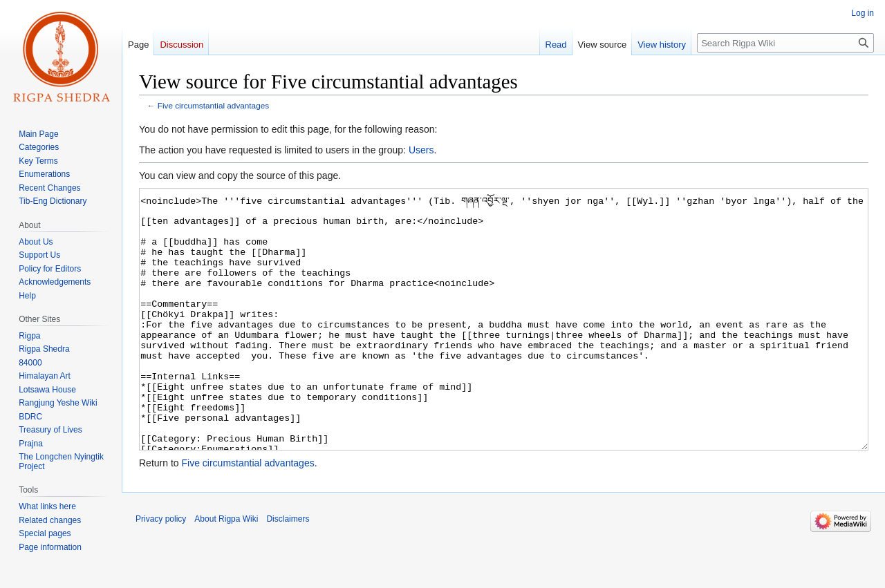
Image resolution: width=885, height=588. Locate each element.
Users (421, 150)
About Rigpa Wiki (226, 571)
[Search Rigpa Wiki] (785, 43)
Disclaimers (288, 571)
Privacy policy (161, 571)
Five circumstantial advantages (213, 105)
